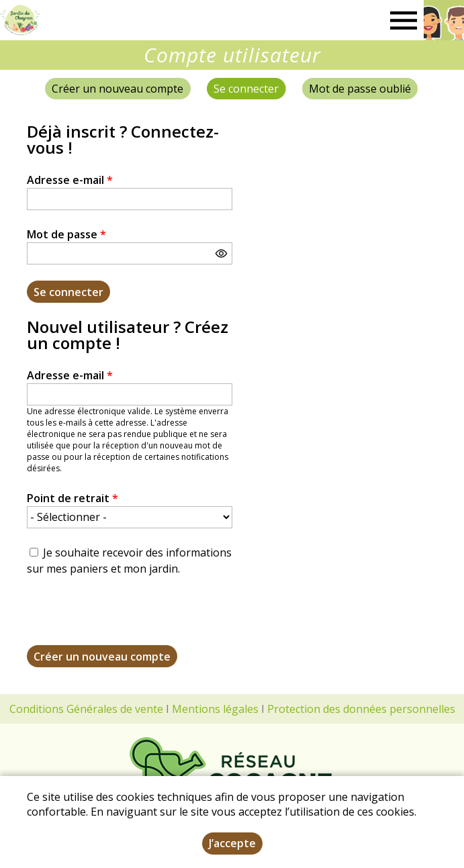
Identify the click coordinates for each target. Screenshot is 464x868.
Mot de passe (66, 234)
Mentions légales (215, 709)
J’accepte (232, 843)
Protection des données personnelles (361, 709)
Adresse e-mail (70, 180)
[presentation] (129, 619)
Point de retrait (73, 498)
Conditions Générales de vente (86, 709)
